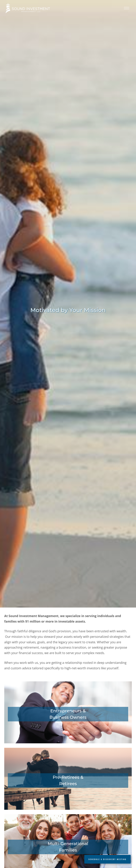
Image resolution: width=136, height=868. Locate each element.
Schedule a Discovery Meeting (107, 859)
